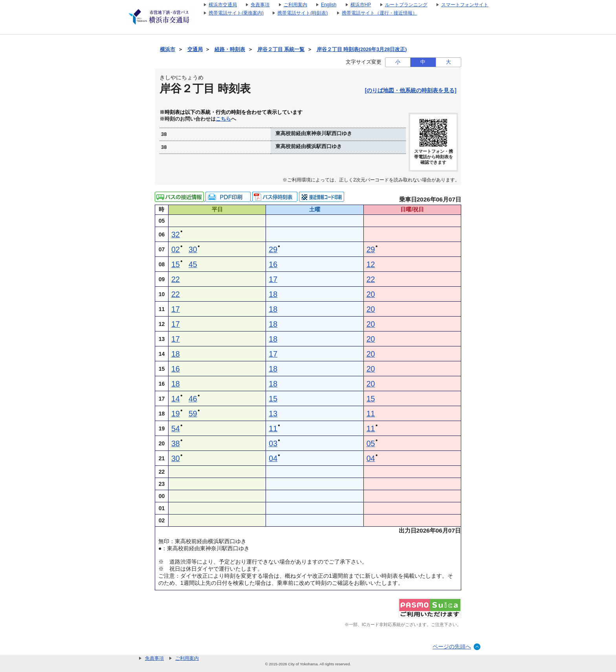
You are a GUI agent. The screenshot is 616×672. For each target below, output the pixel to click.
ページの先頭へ (452, 646)
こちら (223, 119)
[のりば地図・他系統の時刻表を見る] (411, 90)
